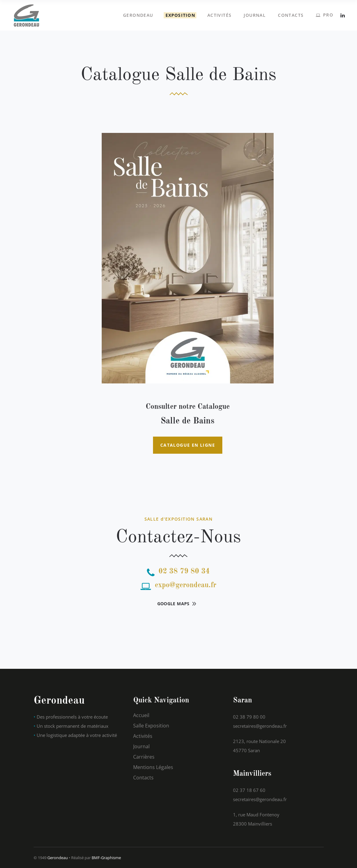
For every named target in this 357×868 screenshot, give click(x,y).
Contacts (143, 778)
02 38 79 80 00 (249, 717)
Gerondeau (58, 858)
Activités (143, 736)
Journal (141, 746)
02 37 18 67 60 (249, 790)
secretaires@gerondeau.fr (260, 726)
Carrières (144, 757)
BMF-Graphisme (106, 858)
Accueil (141, 715)
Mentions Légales (153, 767)
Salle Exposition (151, 726)
